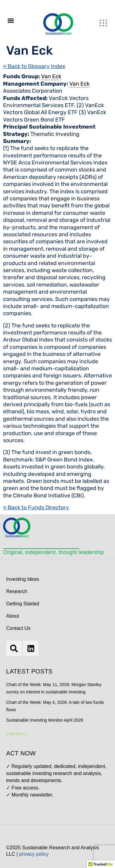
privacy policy (34, 854)
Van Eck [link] (51, 76)
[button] (11, 20)
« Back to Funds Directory (36, 507)
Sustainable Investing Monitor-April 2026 (45, 720)
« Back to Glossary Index (34, 66)
